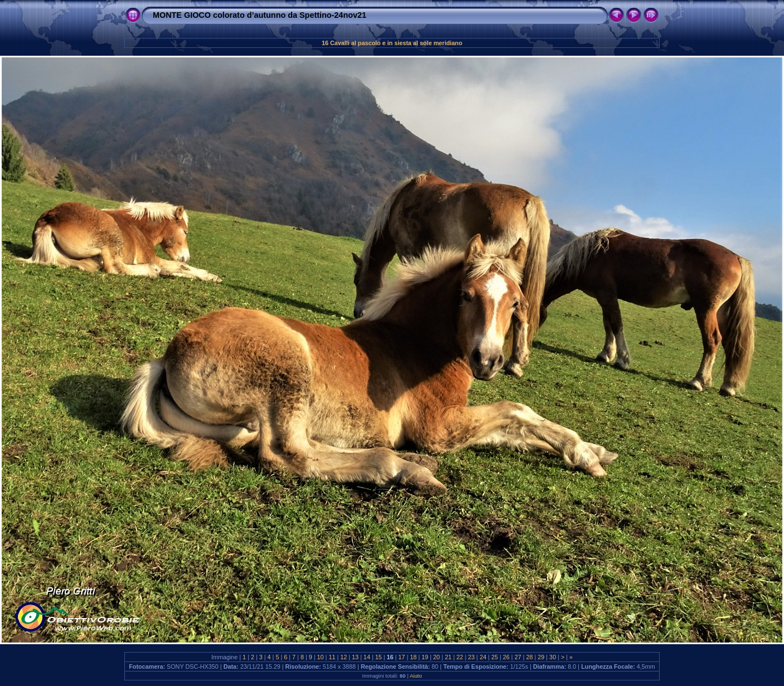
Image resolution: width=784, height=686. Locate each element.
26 (506, 657)
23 (471, 657)
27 (518, 657)
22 (460, 657)
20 (437, 657)
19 (425, 657)
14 (367, 657)
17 (401, 657)
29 (541, 657)
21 (448, 657)
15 (379, 657)
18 (413, 657)
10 (321, 657)
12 (343, 657)
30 (553, 657)
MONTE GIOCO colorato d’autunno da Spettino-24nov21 (260, 15)
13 (355, 657)
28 (529, 657)
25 (495, 657)
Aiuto (416, 676)
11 (332, 657)
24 (483, 657)
